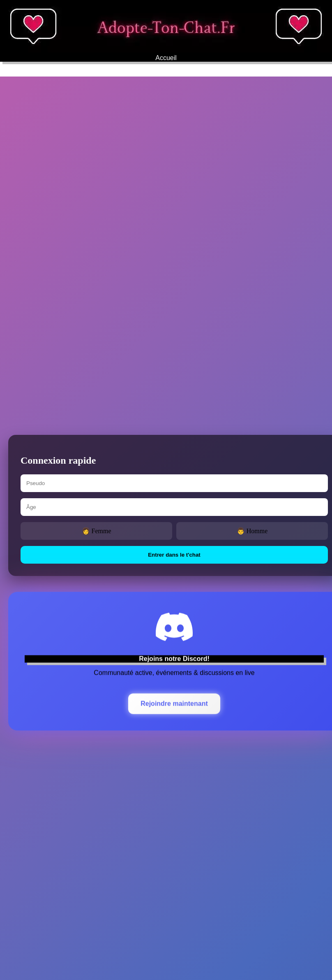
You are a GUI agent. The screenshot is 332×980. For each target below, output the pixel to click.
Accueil (166, 58)
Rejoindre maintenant (174, 702)
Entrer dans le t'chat (174, 555)
